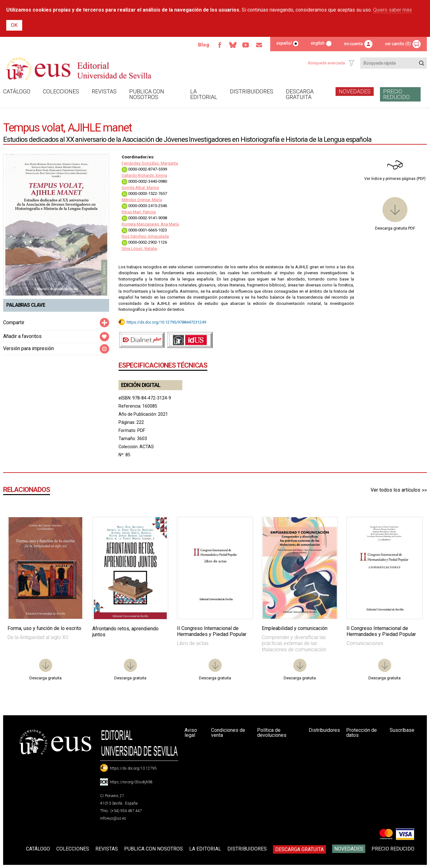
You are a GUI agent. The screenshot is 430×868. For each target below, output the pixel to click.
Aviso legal (191, 733)
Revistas (104, 91)
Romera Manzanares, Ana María (150, 224)
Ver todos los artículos (395, 490)
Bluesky (233, 45)
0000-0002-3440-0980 (144, 181)
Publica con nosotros (147, 94)
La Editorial (204, 94)
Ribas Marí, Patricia (139, 212)
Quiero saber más (392, 10)
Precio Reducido (396, 94)
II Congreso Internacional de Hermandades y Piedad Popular (212, 631)
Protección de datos (362, 733)
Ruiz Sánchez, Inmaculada (145, 236)
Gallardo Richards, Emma (144, 175)
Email (259, 45)
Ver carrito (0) (398, 44)
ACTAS (147, 447)
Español (284, 43)
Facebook (220, 45)
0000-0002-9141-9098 (144, 218)
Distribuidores (252, 91)
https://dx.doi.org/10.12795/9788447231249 (166, 322)
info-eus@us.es (113, 818)
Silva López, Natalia (139, 248)
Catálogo (17, 91)
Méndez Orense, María (142, 200)
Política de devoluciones (272, 733)
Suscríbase (402, 730)
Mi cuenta (353, 44)
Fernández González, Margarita (150, 163)
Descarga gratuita (300, 94)
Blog (204, 45)
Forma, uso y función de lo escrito (44, 628)
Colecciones (61, 91)
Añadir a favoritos (22, 336)
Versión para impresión (28, 348)
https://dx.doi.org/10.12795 (133, 768)
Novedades (355, 91)
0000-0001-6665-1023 (144, 230)
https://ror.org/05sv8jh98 (131, 782)
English (318, 43)
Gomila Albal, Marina (140, 188)
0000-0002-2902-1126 (144, 242)
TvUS (246, 45)
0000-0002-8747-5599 (144, 169)
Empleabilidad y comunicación (295, 628)
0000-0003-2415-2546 (144, 206)
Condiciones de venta (228, 733)
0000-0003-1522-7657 (144, 193)
